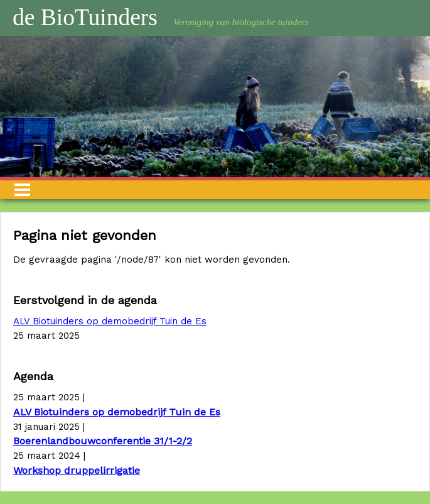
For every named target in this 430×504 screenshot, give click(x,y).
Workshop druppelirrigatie (77, 470)
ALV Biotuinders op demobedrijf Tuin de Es (110, 321)
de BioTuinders (85, 17)
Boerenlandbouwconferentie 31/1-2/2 (103, 441)
